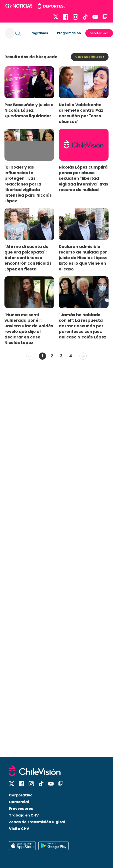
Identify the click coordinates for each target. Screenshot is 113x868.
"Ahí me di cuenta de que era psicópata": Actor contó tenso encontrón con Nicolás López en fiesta (28, 258)
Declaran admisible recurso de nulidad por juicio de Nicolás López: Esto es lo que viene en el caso (83, 258)
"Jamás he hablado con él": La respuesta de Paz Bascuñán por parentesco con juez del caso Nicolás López (83, 326)
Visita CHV (19, 829)
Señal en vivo (99, 33)
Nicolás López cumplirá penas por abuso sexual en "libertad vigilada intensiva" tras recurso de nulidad (83, 178)
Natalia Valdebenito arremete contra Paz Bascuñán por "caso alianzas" (81, 113)
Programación (69, 33)
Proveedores (21, 809)
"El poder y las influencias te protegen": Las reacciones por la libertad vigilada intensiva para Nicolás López (28, 184)
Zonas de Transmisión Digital (37, 822)
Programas (39, 33)
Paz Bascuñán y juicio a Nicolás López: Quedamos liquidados (29, 110)
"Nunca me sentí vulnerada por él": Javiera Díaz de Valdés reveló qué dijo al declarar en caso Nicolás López (29, 329)
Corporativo (21, 795)
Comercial (19, 802)
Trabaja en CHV (24, 815)
